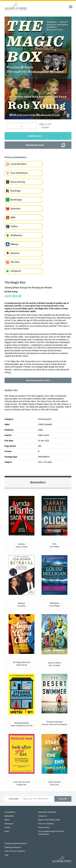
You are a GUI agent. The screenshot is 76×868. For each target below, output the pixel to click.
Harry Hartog (18, 182)
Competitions (10, 812)
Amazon (15, 253)
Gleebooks (16, 235)
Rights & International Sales (49, 820)
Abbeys (14, 244)
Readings (15, 191)
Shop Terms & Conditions (15, 851)
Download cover (35, 145)
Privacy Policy (44, 827)
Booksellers (9, 816)
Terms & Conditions (46, 824)
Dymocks (15, 209)
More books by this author (38, 380)
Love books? (14, 799)
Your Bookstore (19, 173)
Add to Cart (35, 136)
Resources (9, 824)
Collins (14, 226)
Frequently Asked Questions (16, 843)
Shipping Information (13, 847)
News (7, 831)
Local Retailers (19, 164)
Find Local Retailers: (16, 157)
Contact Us (43, 816)
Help (6, 855)
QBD (13, 217)
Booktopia (16, 200)
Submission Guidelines (47, 812)
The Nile (15, 262)
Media (7, 820)
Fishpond (16, 271)
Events (7, 827)
